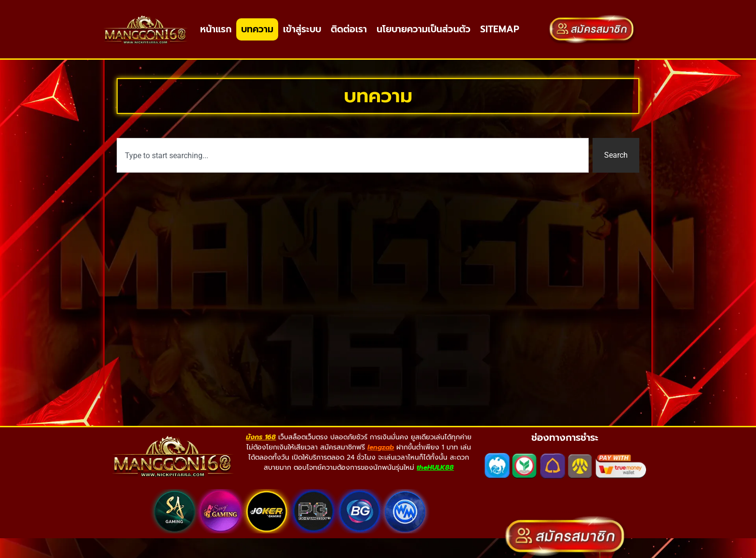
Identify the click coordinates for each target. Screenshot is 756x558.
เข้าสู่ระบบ (302, 29)
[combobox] (353, 173)
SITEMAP (500, 29)
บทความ (257, 29)
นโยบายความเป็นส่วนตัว (424, 29)
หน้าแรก (216, 29)
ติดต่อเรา (349, 29)
